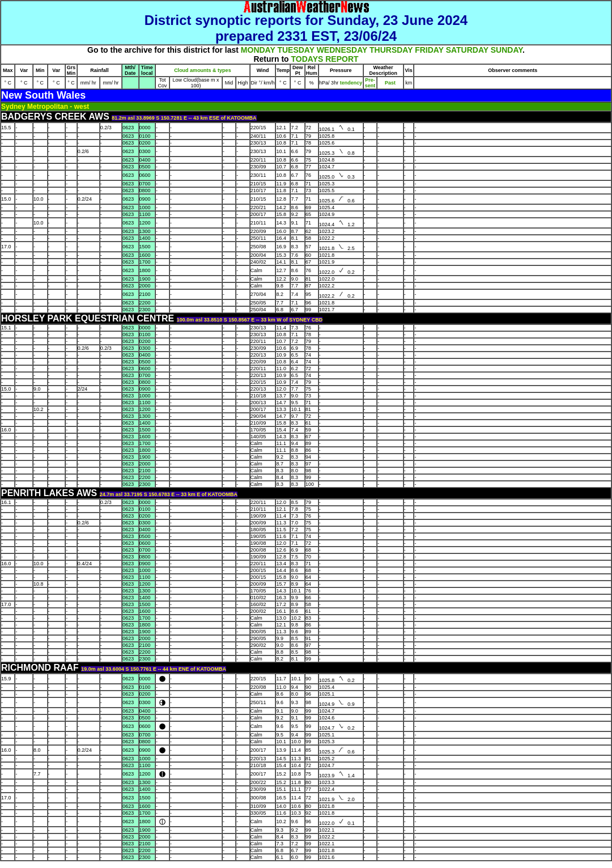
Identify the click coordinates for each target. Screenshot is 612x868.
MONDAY (258, 50)
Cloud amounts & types (203, 70)
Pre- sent (370, 83)
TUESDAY (296, 50)
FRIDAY (429, 50)
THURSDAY (391, 50)
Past (390, 83)
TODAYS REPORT (325, 59)
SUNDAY (507, 50)
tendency (350, 83)
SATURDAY (467, 50)
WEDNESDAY (342, 50)
